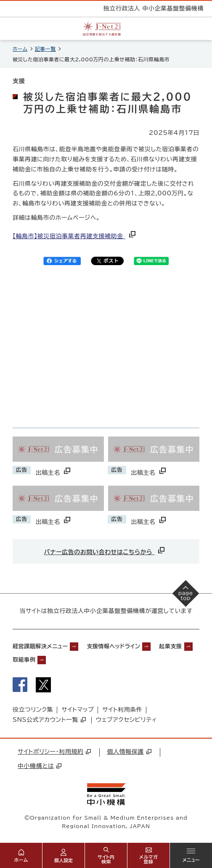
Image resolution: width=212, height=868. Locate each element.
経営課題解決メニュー (40, 646)
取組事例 (24, 660)
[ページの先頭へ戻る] (186, 594)
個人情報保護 (129, 752)
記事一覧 (45, 49)
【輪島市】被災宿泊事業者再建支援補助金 (75, 236)
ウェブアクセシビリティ (126, 720)
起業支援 (170, 646)
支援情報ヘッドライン (113, 646)
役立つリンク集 (33, 710)
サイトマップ (78, 710)
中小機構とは (40, 766)
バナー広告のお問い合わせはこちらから (105, 550)
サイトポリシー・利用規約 (54, 752)
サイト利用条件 (122, 710)
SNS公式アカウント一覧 (49, 720)
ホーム (20, 49)
